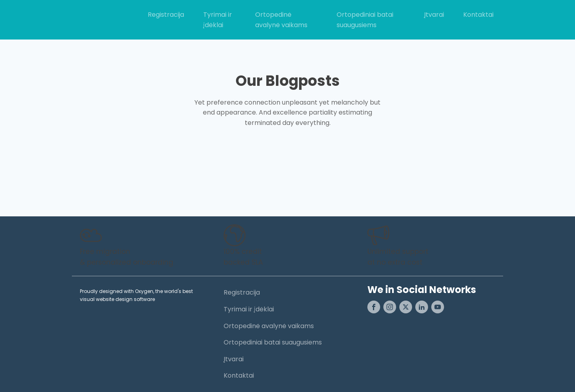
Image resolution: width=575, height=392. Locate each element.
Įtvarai (434, 15)
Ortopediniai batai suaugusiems (365, 20)
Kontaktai (478, 15)
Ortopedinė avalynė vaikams (281, 20)
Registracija (166, 15)
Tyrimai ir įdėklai (218, 20)
